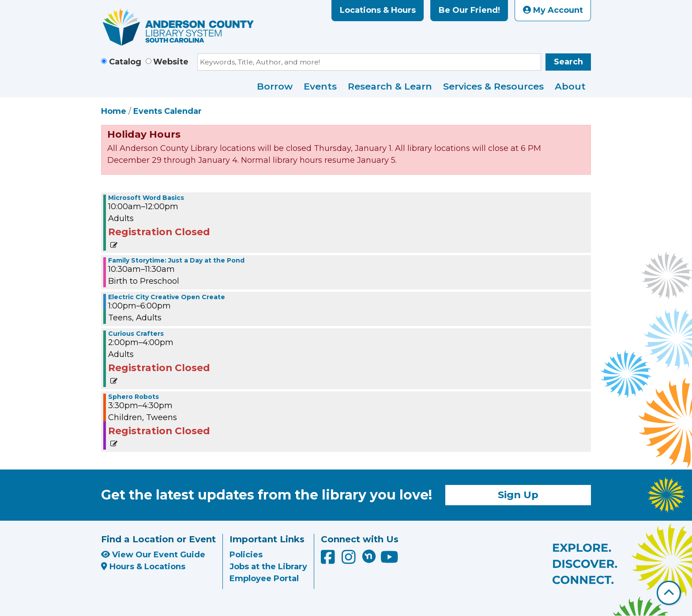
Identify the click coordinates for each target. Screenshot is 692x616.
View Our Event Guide (153, 555)
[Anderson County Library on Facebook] (329, 560)
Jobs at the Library (268, 567)
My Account (553, 10)
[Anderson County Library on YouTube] (389, 560)
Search (568, 62)
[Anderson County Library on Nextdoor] (369, 556)
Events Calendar (167, 111)
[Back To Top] (669, 593)
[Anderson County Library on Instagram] (350, 560)
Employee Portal (264, 578)
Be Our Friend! (469, 10)
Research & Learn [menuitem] (390, 86)
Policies (246, 555)
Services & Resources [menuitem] (493, 86)
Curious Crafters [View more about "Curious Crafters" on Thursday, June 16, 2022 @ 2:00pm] (136, 334)
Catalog (125, 62)
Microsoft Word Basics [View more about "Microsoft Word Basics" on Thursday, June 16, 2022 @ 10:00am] (146, 198)
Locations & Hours (378, 10)
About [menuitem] (570, 86)
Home (114, 111)
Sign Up (518, 495)
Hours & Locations (143, 567)
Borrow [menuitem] (275, 86)
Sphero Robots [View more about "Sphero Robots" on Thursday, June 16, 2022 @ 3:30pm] (134, 397)
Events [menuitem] (320, 86)
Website (171, 62)
